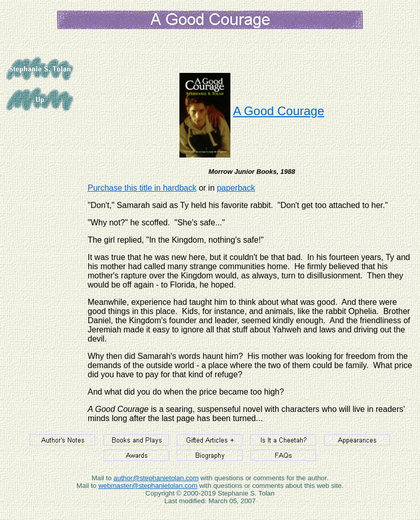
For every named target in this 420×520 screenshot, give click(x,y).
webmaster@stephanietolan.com (148, 486)
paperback (236, 188)
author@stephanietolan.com (156, 478)
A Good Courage (279, 111)
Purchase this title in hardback (142, 188)
